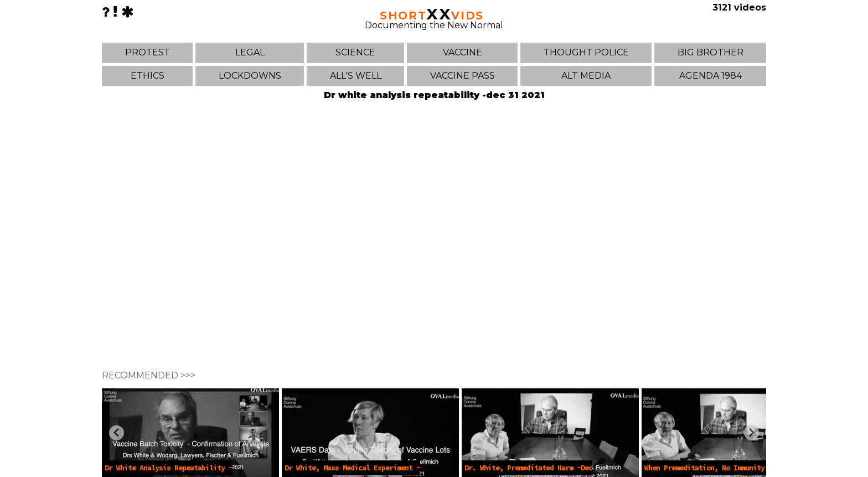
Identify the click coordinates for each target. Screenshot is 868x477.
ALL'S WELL (356, 76)
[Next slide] (751, 433)
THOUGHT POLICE (586, 52)
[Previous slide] (117, 433)
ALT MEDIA (586, 76)
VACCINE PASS (463, 76)
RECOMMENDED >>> (149, 375)
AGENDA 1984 (711, 76)
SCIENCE (355, 52)
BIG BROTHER (711, 52)
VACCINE (463, 52)
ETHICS (148, 76)
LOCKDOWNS (250, 76)
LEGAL (250, 52)
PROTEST (148, 52)
